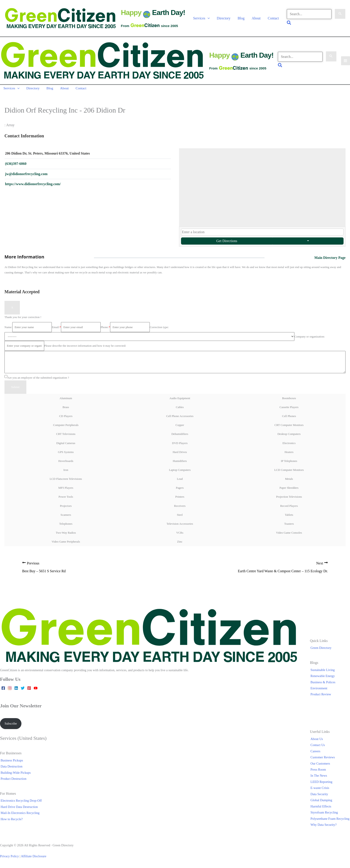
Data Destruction (11, 768)
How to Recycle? (11, 821)
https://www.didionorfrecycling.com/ (33, 186)
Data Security (320, 796)
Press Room (319, 771)
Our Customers (321, 765)
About (256, 19)
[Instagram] (10, 690)
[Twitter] (23, 690)
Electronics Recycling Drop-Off (21, 802)
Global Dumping (322, 802)
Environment (320, 690)
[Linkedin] (16, 690)
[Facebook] (3, 690)
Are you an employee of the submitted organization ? (37, 378)
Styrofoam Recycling (325, 814)
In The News (319, 777)
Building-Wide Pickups (15, 774)
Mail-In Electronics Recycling (19, 814)
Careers (316, 753)
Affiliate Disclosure (34, 858)
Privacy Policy (9, 858)
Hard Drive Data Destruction (19, 808)
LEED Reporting (322, 783)
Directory (223, 19)
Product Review (321, 696)
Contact (273, 19)
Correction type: (159, 328)
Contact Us (318, 747)
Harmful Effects (322, 808)
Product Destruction (13, 780)
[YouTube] (36, 690)
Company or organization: (310, 337)
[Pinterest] (29, 690)
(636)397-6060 (16, 165)
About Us (317, 741)
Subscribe (11, 725)
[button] (207, 19)
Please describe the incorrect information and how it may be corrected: (85, 347)
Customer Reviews (323, 759)
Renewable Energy (323, 677)
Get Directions (227, 242)
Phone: (105, 328)
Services (201, 19)
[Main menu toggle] (345, 62)
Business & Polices (324, 683)
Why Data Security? (324, 826)
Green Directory (322, 649)
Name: (8, 328)
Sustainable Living (323, 671)
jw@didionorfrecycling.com (26, 175)
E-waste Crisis (321, 790)
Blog (241, 19)
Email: (56, 328)
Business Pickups (11, 762)
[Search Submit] (340, 15)
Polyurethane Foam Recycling (331, 820)
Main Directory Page (330, 259)
